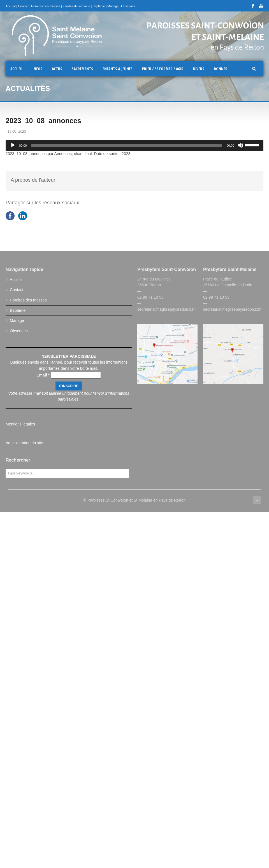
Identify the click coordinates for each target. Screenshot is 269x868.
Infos (37, 69)
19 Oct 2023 (17, 132)
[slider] (127, 145)
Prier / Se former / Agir (163, 69)
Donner (221, 69)
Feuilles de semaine (76, 6)
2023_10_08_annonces (43, 121)
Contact (23, 6)
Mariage (113, 6)
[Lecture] (13, 145)
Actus (57, 69)
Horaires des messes (46, 6)
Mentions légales (20, 424)
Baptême (99, 6)
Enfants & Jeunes (118, 69)
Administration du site (24, 443)
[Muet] (240, 145)
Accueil (11, 6)
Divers (199, 69)
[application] (134, 145)
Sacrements (82, 69)
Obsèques (128, 6)
